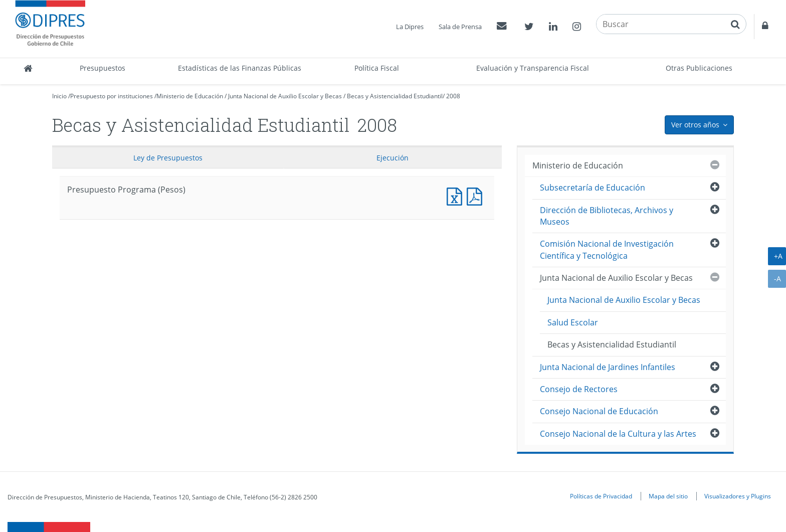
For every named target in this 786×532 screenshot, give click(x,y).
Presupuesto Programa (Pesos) (457, 195)
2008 (453, 96)
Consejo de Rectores (579, 389)
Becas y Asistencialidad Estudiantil (395, 96)
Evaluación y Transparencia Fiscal (533, 68)
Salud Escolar (573, 322)
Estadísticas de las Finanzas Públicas (240, 68)
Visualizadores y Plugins (738, 496)
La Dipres (410, 27)
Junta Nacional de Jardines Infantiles (608, 367)
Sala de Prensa (460, 27)
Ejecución (392, 158)
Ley (168, 158)
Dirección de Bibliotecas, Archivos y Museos (607, 216)
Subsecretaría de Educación (593, 188)
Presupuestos (103, 68)
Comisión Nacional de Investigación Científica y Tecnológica (607, 249)
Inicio (59, 96)
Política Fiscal (377, 68)
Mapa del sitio (668, 496)
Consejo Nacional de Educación (599, 411)
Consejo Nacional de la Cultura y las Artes (618, 434)
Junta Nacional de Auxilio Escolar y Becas (285, 96)
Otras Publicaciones (699, 68)
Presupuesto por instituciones (112, 96)
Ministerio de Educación (190, 96)
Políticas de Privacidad (601, 496)
